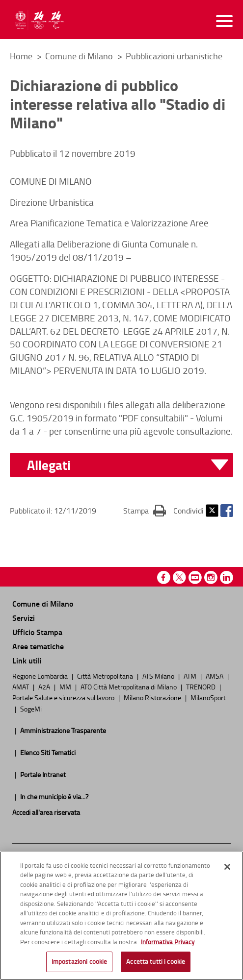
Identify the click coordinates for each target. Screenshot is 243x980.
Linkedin (227, 577)
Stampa (145, 510)
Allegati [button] (49, 465)
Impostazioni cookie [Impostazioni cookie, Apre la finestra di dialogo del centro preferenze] (79, 964)
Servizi (24, 618)
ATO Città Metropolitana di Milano (129, 686)
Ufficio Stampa (37, 632)
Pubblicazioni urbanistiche (174, 56)
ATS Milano (159, 676)
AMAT (21, 686)
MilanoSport (208, 697)
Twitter (212, 511)
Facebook (227, 511)
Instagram (211, 577)
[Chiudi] (227, 869)
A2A (45, 686)
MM (66, 686)
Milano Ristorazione (153, 697)
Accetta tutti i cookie (156, 964)
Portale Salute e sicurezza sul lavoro (64, 697)
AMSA (215, 676)
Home (21, 56)
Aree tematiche (38, 646)
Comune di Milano (80, 56)
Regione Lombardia (41, 676)
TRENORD (202, 686)
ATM (191, 676)
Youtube (195, 577)
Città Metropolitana (106, 676)
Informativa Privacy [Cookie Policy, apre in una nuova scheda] (168, 944)
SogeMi (31, 709)
